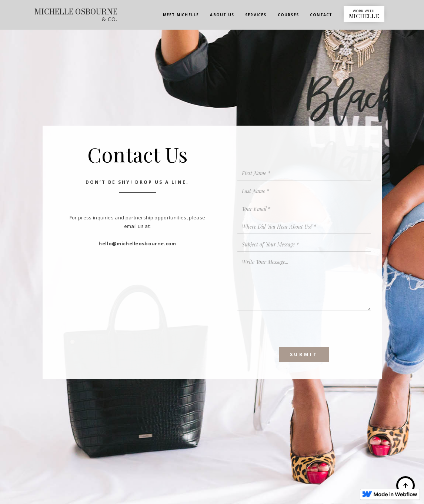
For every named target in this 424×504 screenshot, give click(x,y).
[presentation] (294, 329)
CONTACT (321, 15)
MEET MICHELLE (181, 15)
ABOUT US (222, 15)
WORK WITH (364, 14)
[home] (76, 16)
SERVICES (256, 15)
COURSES (288, 15)
